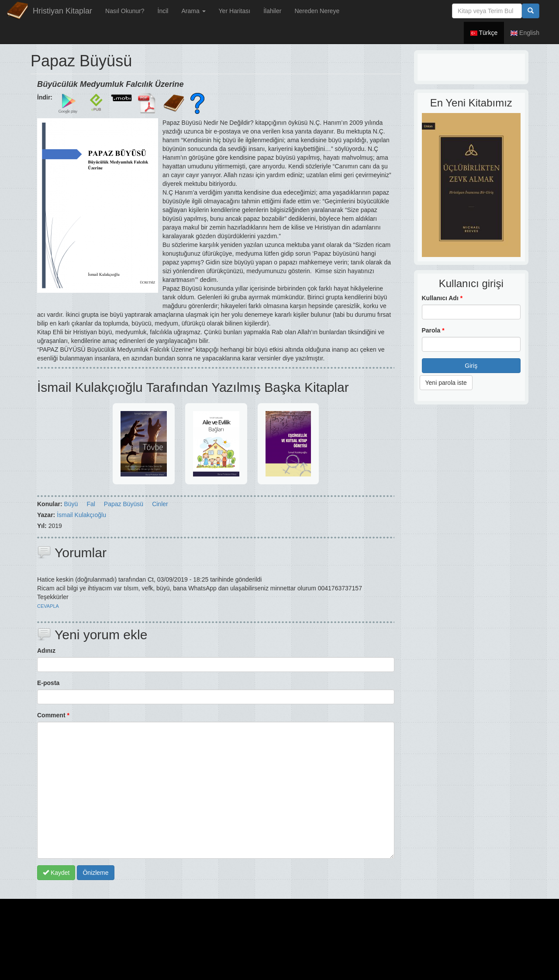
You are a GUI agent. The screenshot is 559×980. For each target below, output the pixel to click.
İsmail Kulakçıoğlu (81, 515)
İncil (163, 11)
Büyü (71, 504)
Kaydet (56, 873)
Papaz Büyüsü (124, 504)
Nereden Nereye (317, 11)
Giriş (471, 366)
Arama (193, 11)
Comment (53, 715)
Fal (91, 504)
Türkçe (484, 33)
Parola (433, 330)
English (525, 33)
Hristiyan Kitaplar (62, 11)
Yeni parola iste (446, 383)
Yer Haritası (235, 11)
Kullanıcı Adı (442, 298)
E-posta (48, 683)
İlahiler (272, 11)
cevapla (48, 606)
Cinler (160, 504)
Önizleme (95, 873)
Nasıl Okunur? (125, 11)
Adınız (46, 651)
